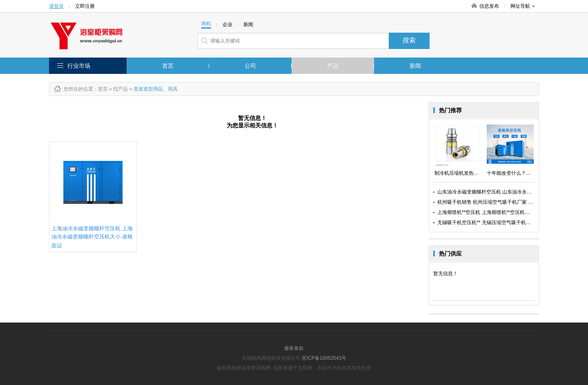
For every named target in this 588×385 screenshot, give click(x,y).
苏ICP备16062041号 (324, 358)
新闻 (415, 66)
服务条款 (294, 348)
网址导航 (523, 6)
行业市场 (79, 66)
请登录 (56, 6)
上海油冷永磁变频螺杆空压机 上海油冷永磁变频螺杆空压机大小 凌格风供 (92, 237)
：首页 (100, 89)
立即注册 (85, 6)
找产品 (120, 89)
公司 (250, 66)
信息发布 (489, 6)
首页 (168, 66)
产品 (333, 66)
